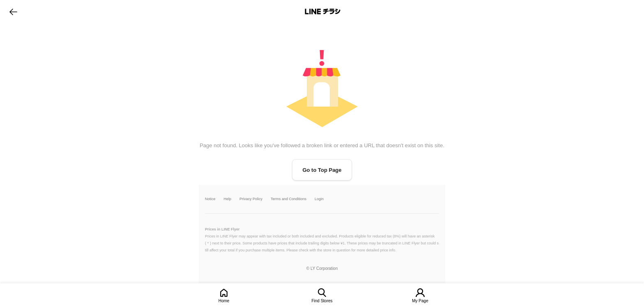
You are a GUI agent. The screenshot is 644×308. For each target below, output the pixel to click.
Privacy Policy (251, 199)
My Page (420, 301)
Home (224, 301)
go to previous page (13, 11)
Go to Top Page (322, 170)
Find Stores (322, 301)
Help (228, 199)
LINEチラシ (323, 11)
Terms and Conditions (289, 199)
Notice (210, 199)
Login (319, 199)
